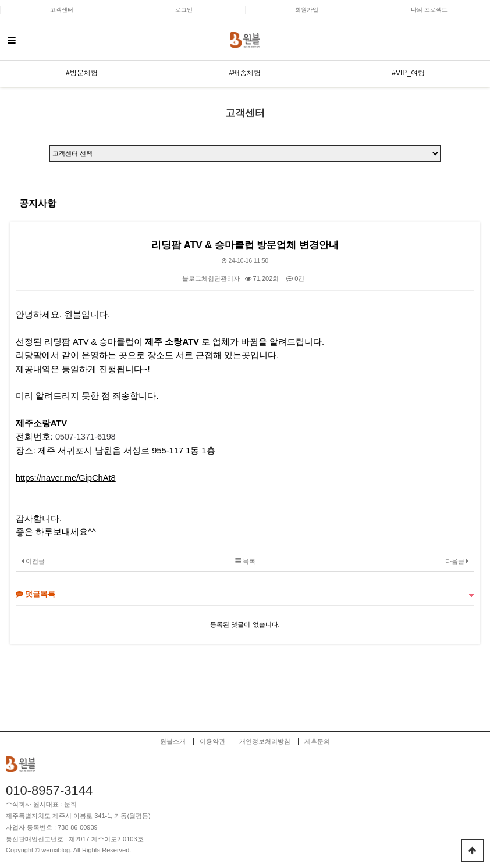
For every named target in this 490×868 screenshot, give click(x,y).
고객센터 (62, 10)
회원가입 (307, 10)
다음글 (457, 561)
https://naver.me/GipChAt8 (66, 478)
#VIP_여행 (408, 73)
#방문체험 (82, 73)
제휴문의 (317, 742)
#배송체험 (245, 73)
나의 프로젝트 (429, 10)
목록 (245, 561)
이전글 (33, 561)
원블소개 (173, 742)
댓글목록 (36, 594)
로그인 (184, 10)
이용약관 (212, 742)
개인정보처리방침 (265, 742)
